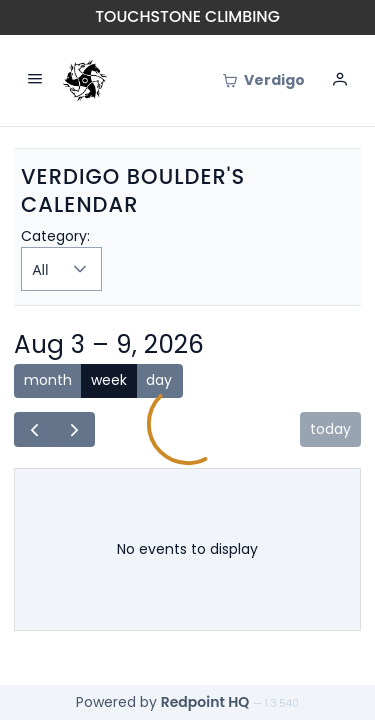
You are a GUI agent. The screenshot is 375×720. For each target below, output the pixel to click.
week (109, 380)
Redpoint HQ (205, 702)
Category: (55, 236)
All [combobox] (41, 269)
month (48, 380)
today (330, 429)
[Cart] (264, 81)
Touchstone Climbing (187, 16)
